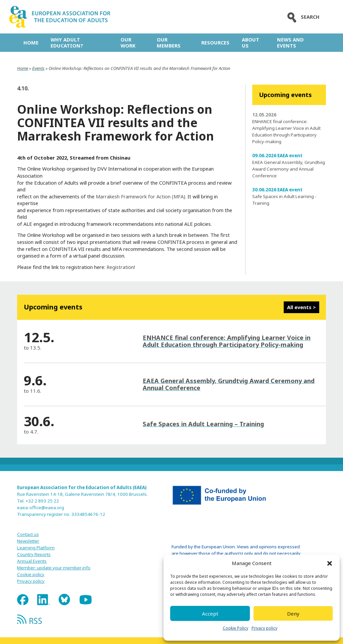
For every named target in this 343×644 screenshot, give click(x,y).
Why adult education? (67, 42)
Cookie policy (31, 574)
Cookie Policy (235, 628)
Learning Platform (36, 548)
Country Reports (34, 554)
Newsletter (28, 541)
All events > (301, 307)
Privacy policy (264, 628)
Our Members (169, 42)
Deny (293, 614)
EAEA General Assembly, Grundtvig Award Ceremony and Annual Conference (289, 169)
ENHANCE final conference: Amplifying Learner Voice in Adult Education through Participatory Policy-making (227, 341)
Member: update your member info (54, 568)
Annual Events (32, 561)
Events (38, 68)
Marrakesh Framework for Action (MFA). (140, 196)
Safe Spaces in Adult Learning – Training (203, 424)
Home (31, 42)
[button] (330, 563)
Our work (128, 42)
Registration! (121, 267)
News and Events (290, 42)
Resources (215, 42)
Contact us (28, 534)
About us (251, 42)
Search (302, 17)
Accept (210, 614)
